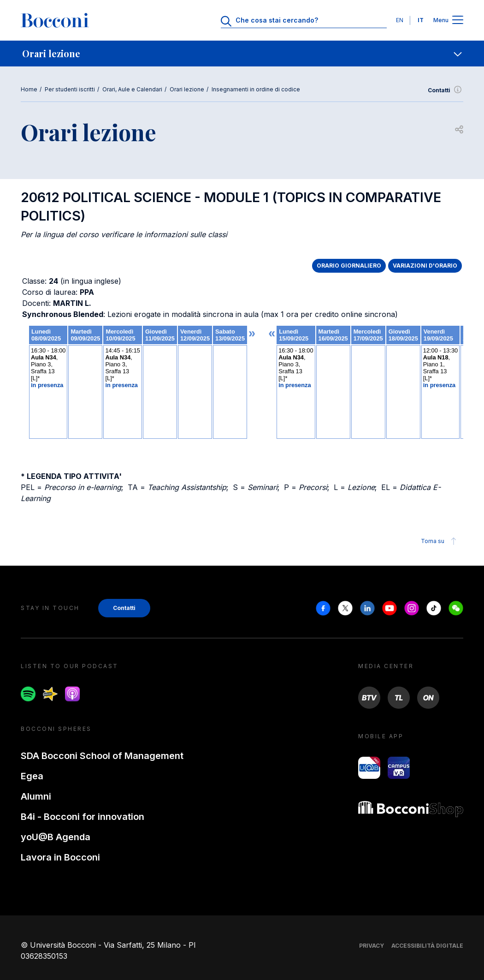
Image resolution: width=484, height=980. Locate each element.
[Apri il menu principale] (458, 21)
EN (400, 20)
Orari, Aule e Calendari (132, 89)
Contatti (446, 90)
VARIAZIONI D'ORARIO (425, 266)
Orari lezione (187, 89)
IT (421, 20)
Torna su (440, 541)
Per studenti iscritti (70, 89)
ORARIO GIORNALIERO (349, 266)
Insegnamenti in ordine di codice (256, 89)
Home (29, 89)
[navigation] (242, 54)
